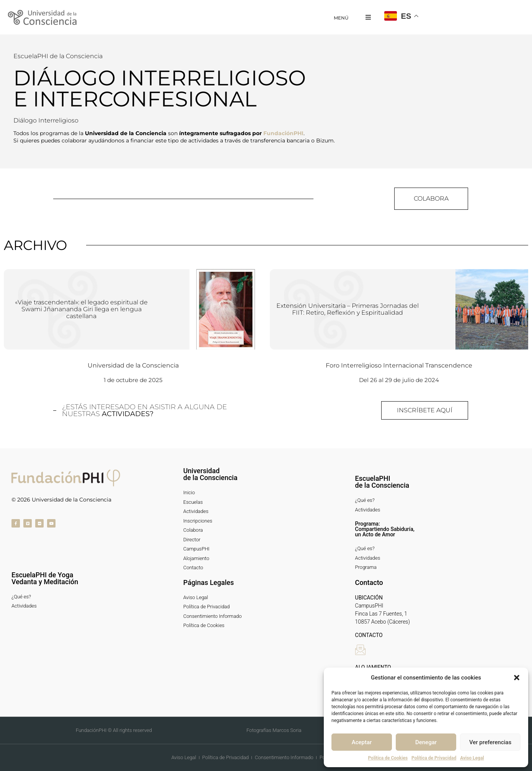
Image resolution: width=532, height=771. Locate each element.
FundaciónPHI (283, 133)
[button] (517, 678)
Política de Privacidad (434, 758)
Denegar (426, 742)
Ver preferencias (490, 742)
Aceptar (362, 742)
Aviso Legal (472, 758)
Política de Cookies (388, 758)
